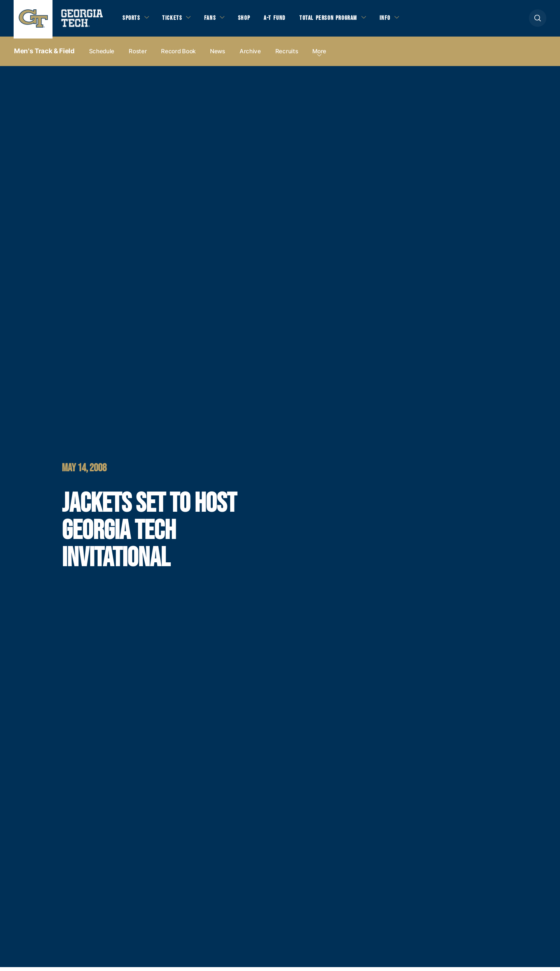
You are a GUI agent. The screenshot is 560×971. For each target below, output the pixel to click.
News (218, 55)
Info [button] (397, 20)
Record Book (178, 55)
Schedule (102, 55)
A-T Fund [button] (281, 20)
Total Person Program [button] (337, 20)
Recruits (287, 55)
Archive (250, 55)
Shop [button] (249, 20)
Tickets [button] (175, 20)
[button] (538, 20)
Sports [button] (132, 20)
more (319, 55)
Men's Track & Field (44, 55)
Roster (138, 55)
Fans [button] (214, 20)
